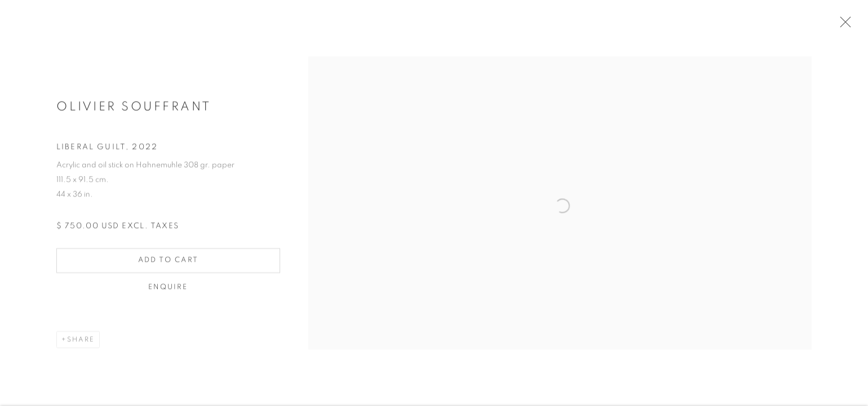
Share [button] (81, 342)
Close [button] (843, 25)
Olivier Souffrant (134, 109)
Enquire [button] (168, 290)
